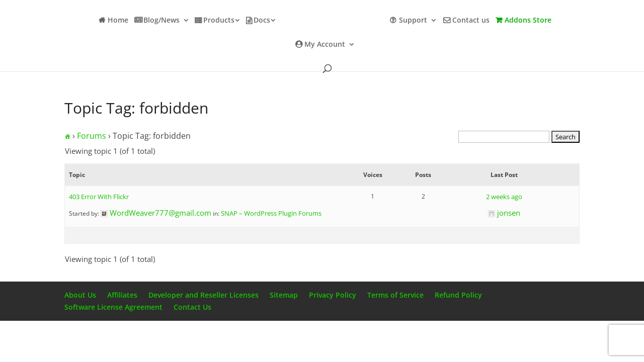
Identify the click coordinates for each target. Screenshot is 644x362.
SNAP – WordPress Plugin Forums (271, 213)
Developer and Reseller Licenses (204, 295)
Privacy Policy (333, 295)
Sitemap (284, 295)
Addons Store (528, 21)
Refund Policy (458, 295)
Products (219, 21)
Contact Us (192, 307)
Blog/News (162, 21)
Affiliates (122, 295)
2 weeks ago (504, 197)
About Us (80, 295)
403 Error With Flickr (99, 197)
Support (413, 21)
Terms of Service (395, 295)
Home (118, 21)
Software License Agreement (113, 307)
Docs (262, 21)
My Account (325, 45)
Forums (92, 136)
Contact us (471, 21)
